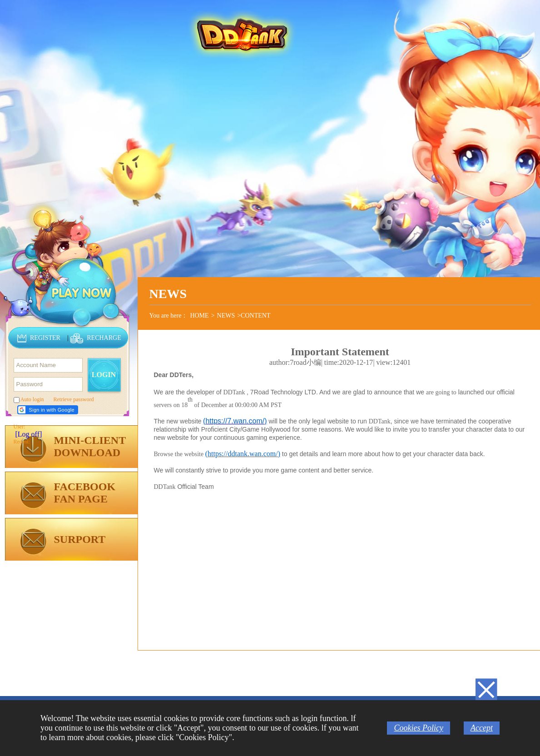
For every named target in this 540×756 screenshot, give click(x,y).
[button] (48, 410)
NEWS (226, 316)
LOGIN (104, 375)
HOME (199, 316)
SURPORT (80, 539)
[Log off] (29, 434)
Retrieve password (74, 399)
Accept (482, 728)
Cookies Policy (418, 728)
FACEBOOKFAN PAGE (85, 493)
